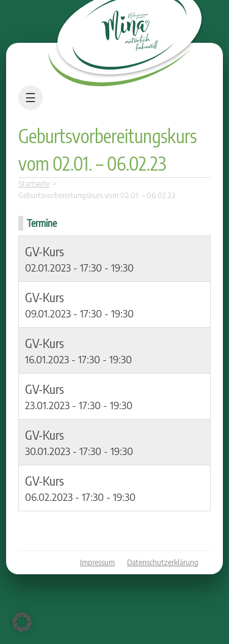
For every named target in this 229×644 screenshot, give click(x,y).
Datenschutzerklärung (163, 562)
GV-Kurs (45, 251)
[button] (22, 622)
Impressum (97, 562)
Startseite (34, 184)
